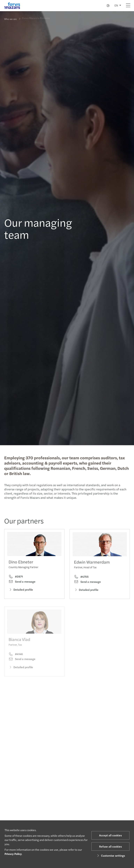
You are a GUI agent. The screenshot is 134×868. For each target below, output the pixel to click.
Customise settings (111, 856)
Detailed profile (21, 590)
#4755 (81, 583)
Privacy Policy (13, 854)
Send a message (22, 582)
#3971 (16, 578)
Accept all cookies (110, 835)
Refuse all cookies (110, 846)
